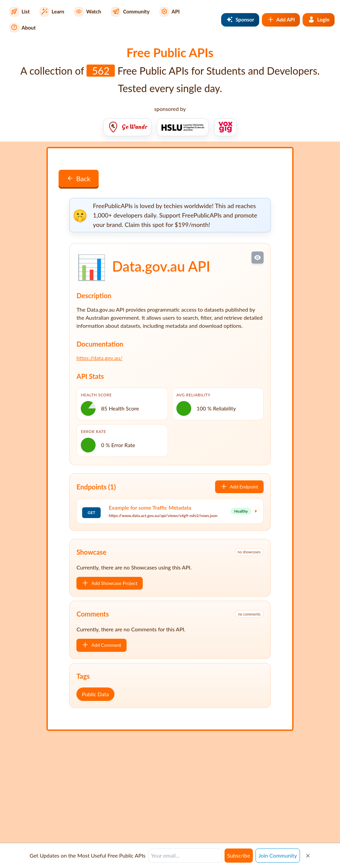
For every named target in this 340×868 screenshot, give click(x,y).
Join (278, 855)
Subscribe (239, 855)
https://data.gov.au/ (99, 358)
